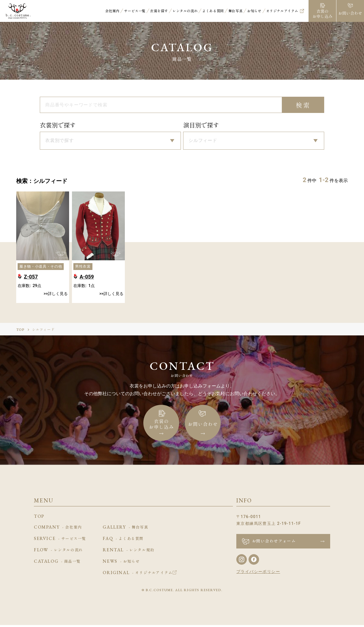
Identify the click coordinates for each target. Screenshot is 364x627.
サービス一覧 (135, 11)
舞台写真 (235, 11)
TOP (20, 332)
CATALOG (57, 564)
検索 (303, 105)
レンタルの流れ (185, 11)
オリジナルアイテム (282, 11)
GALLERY (125, 529)
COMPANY (58, 529)
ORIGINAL (139, 575)
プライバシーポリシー (258, 574)
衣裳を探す (159, 11)
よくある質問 (213, 11)
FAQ (123, 541)
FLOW (58, 552)
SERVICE (60, 541)
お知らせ (254, 11)
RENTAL (128, 552)
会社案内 (112, 11)
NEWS (121, 564)
